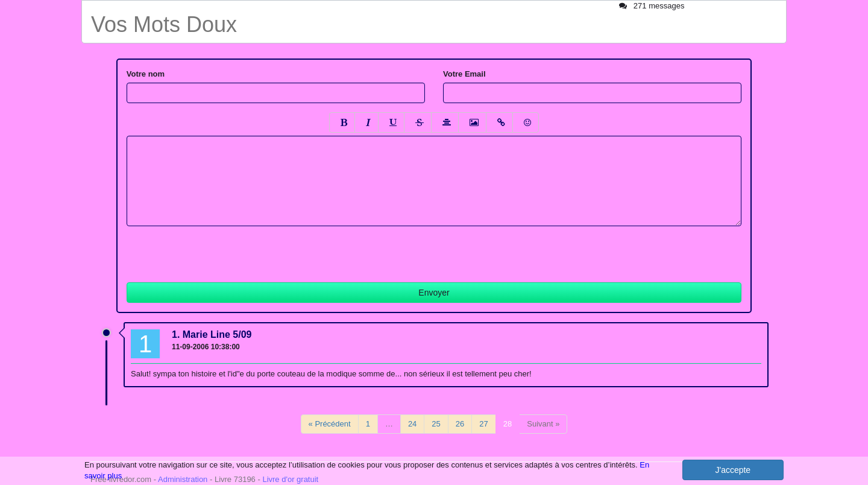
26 (460, 424)
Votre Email (464, 74)
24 (412, 424)
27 (483, 424)
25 (436, 424)
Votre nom (146, 74)
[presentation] (218, 250)
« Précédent (330, 424)
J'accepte (733, 470)
